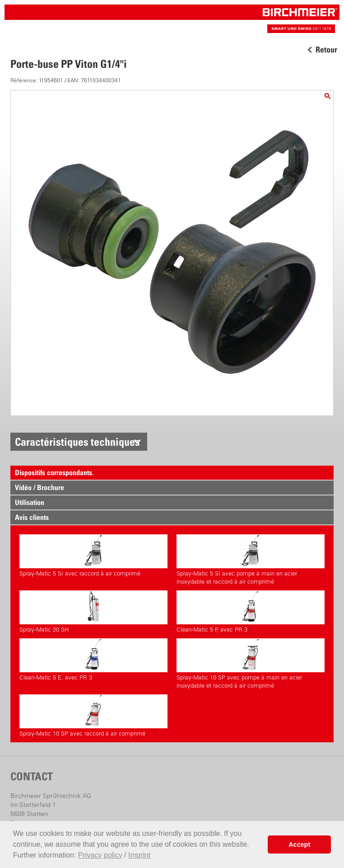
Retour (326, 50)
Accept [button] (299, 844)
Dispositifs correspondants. (54, 472)
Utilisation (30, 502)
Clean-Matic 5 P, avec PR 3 (251, 612)
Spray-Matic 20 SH (93, 612)
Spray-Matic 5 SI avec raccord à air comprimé (93, 556)
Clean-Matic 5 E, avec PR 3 (93, 660)
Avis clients (32, 517)
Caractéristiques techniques (77, 442)
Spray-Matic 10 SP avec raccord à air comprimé (93, 716)
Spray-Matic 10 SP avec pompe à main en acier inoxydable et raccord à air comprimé (251, 664)
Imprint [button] (139, 855)
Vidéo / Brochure (40, 487)
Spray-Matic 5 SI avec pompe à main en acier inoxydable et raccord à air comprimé (251, 560)
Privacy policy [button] (100, 855)
